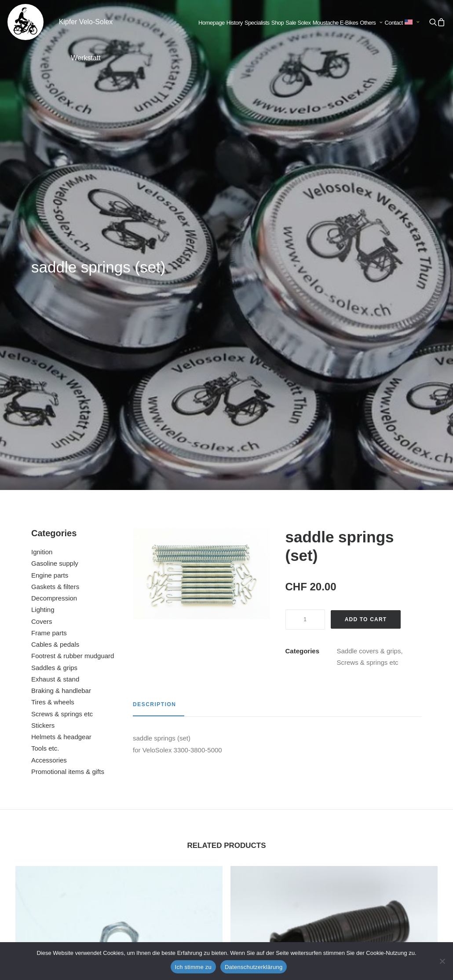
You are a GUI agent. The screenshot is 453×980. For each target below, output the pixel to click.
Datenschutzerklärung (254, 967)
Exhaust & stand (55, 348)
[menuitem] (212, 23)
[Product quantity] (305, 288)
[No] (442, 961)
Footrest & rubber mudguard (73, 324)
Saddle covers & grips (369, 319)
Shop (278, 23)
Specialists (257, 23)
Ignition (42, 220)
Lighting (43, 278)
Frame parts (49, 301)
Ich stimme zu (193, 967)
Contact (394, 23)
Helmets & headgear (61, 405)
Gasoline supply (55, 232)
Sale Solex (298, 23)
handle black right (334, 684)
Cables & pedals (55, 313)
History (235, 23)
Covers (42, 290)
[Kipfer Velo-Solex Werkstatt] (26, 22)
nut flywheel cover (119, 684)
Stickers (43, 394)
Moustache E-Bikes (336, 23)
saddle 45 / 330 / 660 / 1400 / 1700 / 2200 (334, 856)
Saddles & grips (54, 336)
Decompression (54, 267)
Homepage (212, 23)
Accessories (49, 429)
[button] (433, 22)
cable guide (119, 856)
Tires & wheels (53, 370)
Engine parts (50, 244)
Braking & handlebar (61, 359)
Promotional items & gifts (68, 440)
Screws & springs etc (62, 382)
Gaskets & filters (55, 255)
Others (371, 23)
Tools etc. (45, 417)
